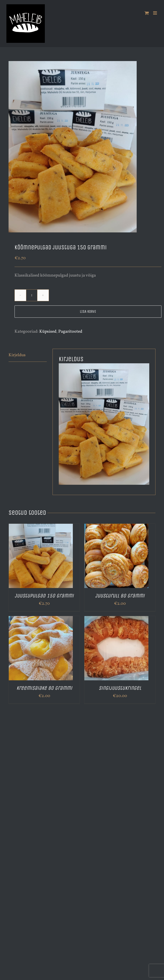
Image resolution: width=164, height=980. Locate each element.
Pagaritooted (70, 332)
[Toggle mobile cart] (147, 13)
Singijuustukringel (120, 688)
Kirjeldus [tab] (17, 355)
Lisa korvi (88, 311)
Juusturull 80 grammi (120, 596)
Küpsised (48, 332)
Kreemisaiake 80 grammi (44, 688)
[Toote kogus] (32, 295)
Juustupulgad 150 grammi (44, 596)
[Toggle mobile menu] (155, 13)
